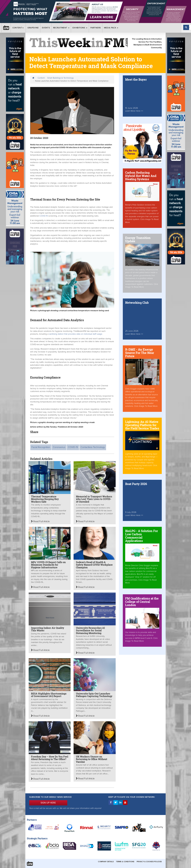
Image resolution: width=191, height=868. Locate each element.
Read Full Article (40, 521)
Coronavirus (59, 447)
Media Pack (111, 28)
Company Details (106, 862)
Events (46, 28)
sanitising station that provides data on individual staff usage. (76, 334)
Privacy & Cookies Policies (149, 862)
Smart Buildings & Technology (61, 78)
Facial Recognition (41, 447)
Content (18, 28)
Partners (96, 28)
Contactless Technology (93, 447)
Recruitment (61, 28)
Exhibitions (80, 28)
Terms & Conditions (125, 862)
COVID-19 (44, 216)
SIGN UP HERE (48, 803)
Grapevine (33, 28)
